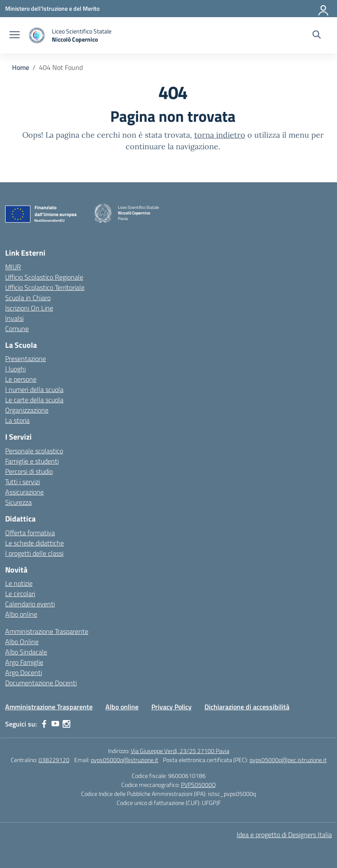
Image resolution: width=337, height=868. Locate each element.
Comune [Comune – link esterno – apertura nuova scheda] (17, 329)
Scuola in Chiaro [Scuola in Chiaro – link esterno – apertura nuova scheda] (28, 298)
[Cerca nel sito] (317, 36)
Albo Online (22, 642)
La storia (17, 420)
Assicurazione (24, 492)
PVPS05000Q (198, 785)
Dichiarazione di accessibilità (247, 707)
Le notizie (19, 583)
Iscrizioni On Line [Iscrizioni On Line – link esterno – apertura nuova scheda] (29, 308)
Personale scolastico (34, 451)
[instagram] (66, 724)
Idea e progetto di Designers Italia (284, 835)
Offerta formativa (30, 533)
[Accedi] (324, 9)
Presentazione (26, 359)
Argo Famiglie (24, 662)
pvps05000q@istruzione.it (125, 760)
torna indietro (220, 135)
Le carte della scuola (34, 400)
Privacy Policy (172, 707)
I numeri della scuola (34, 389)
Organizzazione (27, 410)
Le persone (21, 379)
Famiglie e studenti (32, 461)
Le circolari (20, 594)
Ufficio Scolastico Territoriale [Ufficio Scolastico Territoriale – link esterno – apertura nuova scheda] (45, 287)
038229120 (54, 760)
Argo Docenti (24, 672)
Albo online (21, 614)
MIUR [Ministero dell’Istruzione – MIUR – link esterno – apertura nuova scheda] (13, 267)
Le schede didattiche (35, 543)
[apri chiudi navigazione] (15, 36)
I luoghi (15, 369)
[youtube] (55, 724)
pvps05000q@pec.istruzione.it (288, 760)
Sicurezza (18, 502)
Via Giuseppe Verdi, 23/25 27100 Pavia (180, 751)
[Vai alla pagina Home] (21, 67)
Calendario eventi (30, 604)
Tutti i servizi (23, 482)
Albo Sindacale (26, 652)
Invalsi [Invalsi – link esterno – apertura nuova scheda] (14, 318)
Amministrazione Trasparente (47, 631)
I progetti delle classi (34, 553)
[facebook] (44, 724)
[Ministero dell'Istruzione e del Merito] (52, 8)
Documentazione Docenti (41, 683)
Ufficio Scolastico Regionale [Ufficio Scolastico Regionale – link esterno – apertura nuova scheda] (44, 277)
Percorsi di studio (29, 471)
